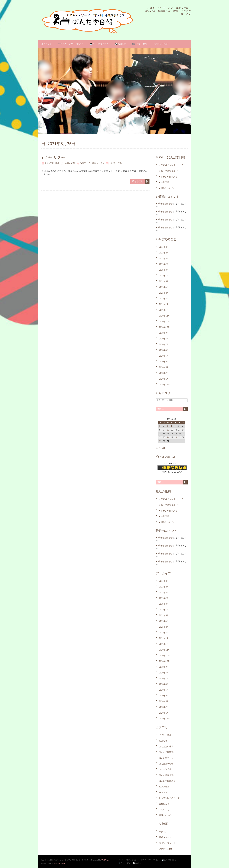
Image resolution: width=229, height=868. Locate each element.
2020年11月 (164, 322)
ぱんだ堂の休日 (166, 746)
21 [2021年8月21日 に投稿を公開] (183, 434)
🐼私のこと (121, 44)
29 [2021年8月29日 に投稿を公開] (160, 441)
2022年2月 (164, 264)
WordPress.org (165, 849)
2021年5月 (164, 287)
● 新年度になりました (169, 171)
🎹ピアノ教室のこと (99, 44)
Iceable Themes (59, 863)
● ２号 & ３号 (53, 158)
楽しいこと (164, 809)
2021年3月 (164, 299)
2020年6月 (164, 350)
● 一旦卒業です (166, 182)
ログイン (163, 832)
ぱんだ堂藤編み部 (167, 781)
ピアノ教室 (91, 163)
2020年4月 (164, 362)
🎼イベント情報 (140, 44)
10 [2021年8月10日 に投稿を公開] (168, 430)
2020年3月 (164, 367)
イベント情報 (165, 735)
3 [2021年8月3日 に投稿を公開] (167, 426)
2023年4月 (164, 247)
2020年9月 (164, 333)
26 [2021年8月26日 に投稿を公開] (176, 437)
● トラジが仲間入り (168, 177)
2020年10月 (164, 327)
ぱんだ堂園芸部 (166, 752)
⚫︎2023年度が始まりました (171, 165)
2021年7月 (164, 276)
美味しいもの (165, 815)
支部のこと (164, 804)
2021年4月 (164, 293)
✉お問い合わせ (161, 44)
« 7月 (158, 448)
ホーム (121, 860)
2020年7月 (164, 344)
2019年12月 (164, 385)
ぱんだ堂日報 (165, 769)
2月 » (164, 448)
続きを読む (138, 181)
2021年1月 (164, 310)
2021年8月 (164, 270)
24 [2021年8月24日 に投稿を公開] (168, 437)
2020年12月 (164, 316)
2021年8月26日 (52, 163)
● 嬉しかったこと (167, 188)
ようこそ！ (47, 44)
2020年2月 (164, 373)
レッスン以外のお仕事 (169, 798)
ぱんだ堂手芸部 (166, 758)
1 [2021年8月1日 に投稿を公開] (160, 426)
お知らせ (163, 741)
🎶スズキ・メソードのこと (71, 44)
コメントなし (116, 163)
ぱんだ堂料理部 (166, 764)
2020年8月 (164, 339)
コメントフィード (167, 843)
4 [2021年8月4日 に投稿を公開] (171, 426)
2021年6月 (164, 281)
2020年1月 (164, 379)
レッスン (101, 163)
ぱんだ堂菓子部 (166, 775)
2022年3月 (164, 258)
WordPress (105, 860)
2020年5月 (164, 356)
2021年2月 (164, 304)
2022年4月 (164, 253)
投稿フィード (165, 837)
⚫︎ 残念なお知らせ (164, 204)
